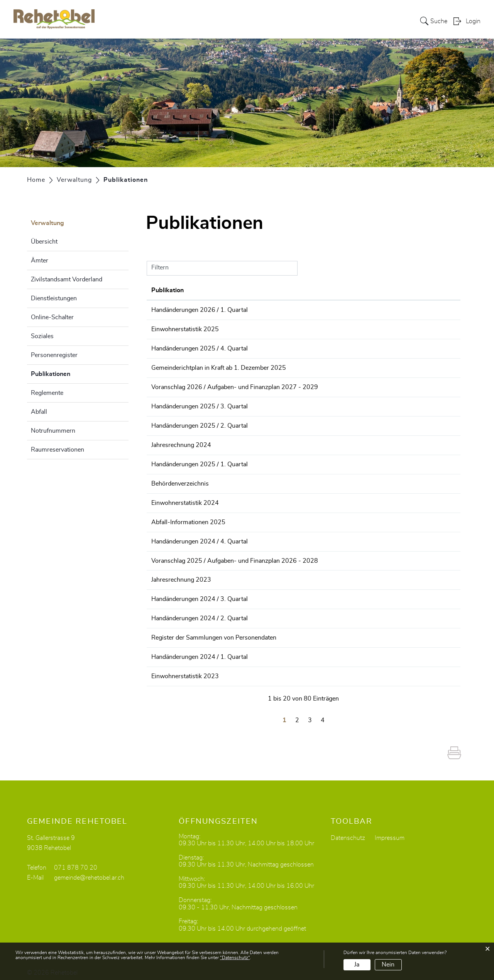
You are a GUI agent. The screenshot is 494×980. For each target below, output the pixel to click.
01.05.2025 (168, 442)
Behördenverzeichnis (229, 480)
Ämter (40, 261)
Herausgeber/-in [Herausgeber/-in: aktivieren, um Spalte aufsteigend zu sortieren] (413, 290)
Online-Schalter (52, 317)
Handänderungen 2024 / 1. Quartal (249, 650)
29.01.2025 (168, 480)
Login (473, 22)
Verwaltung (307, 21)
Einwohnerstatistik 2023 (234, 669)
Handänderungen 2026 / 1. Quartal (249, 310)
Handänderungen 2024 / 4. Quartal (249, 537)
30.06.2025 (168, 423)
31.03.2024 (168, 650)
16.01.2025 (168, 499)
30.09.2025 (168, 405)
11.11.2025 (168, 367)
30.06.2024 (168, 613)
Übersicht (44, 242)
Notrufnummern (53, 431)
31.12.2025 (168, 348)
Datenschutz (348, 831)
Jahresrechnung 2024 (230, 442)
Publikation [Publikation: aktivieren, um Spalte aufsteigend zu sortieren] (217, 290)
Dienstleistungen (54, 298)
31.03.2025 (168, 461)
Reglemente (47, 393)
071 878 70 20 (76, 860)
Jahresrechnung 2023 (230, 575)
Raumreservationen (58, 450)
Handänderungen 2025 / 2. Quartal (249, 423)
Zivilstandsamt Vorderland (67, 279)
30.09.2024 (168, 594)
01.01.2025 (168, 518)
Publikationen (70, 373)
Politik (273, 21)
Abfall (39, 412)
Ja (357, 965)
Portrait (244, 21)
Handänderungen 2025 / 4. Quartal (249, 348)
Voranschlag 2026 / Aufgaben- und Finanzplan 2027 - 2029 (284, 386)
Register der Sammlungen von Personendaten (263, 631)
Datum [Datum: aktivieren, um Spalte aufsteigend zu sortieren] (161, 290)
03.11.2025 (168, 386)
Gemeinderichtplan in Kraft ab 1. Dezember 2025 (268, 367)
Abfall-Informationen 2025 (237, 518)
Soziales (42, 336)
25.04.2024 (168, 631)
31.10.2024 (168, 556)
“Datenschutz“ (235, 958)
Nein (388, 965)
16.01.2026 (168, 329)
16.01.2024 (168, 669)
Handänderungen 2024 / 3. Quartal (249, 594)
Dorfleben (378, 21)
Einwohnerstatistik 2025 (234, 329)
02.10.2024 (168, 575)
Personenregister (54, 355)
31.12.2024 (168, 537)
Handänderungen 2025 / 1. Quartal (249, 461)
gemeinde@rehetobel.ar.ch (89, 870)
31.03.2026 (168, 310)
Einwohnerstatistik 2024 (234, 499)
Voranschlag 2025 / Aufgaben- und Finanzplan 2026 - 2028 (284, 556)
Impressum (390, 831)
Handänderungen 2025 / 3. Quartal (249, 405)
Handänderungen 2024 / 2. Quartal (249, 613)
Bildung (344, 21)
